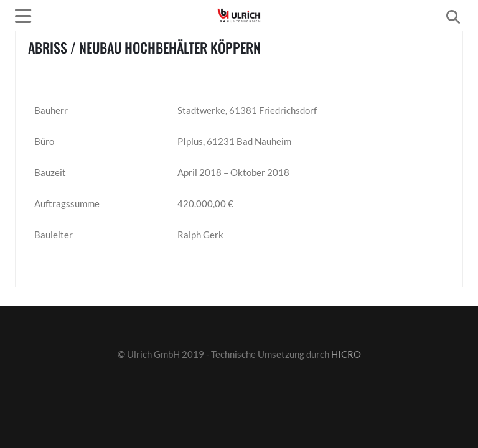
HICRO (346, 354)
